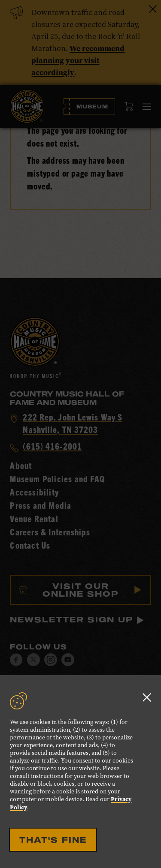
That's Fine (53, 840)
